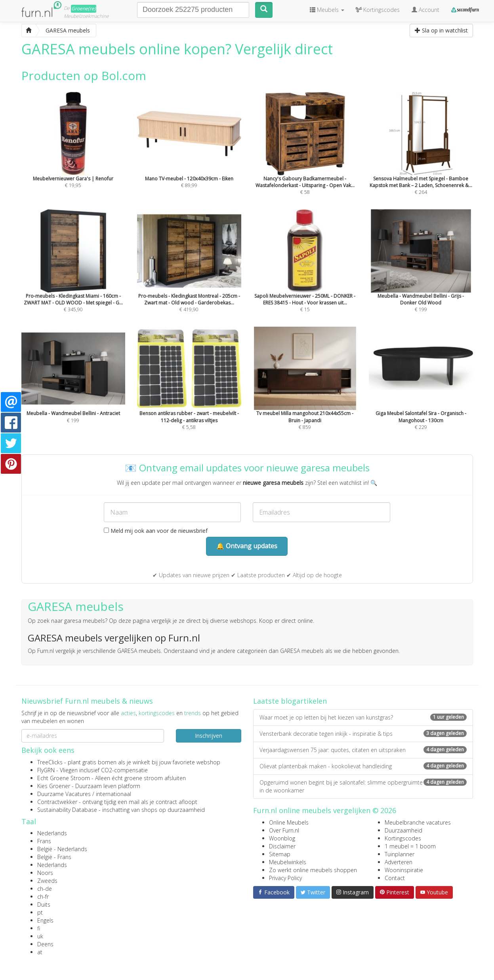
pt (40, 912)
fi (39, 928)
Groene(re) (84, 9)
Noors (45, 873)
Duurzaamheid (403, 830)
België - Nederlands (62, 849)
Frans (44, 841)
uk (40, 936)
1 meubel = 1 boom (410, 846)
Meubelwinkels (288, 862)
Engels (45, 920)
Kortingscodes (403, 838)
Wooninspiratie (404, 870)
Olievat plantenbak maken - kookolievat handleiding (363, 766)
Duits (44, 904)
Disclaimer (282, 846)
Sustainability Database (67, 810)
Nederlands (52, 833)
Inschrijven (209, 736)
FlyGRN (46, 770)
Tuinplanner (400, 854)
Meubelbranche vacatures (418, 822)
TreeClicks (50, 762)
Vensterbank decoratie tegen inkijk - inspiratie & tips (363, 734)
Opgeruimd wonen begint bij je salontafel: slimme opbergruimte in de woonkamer (363, 786)
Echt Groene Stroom (64, 778)
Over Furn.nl (284, 830)
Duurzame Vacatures (64, 794)
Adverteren (399, 862)
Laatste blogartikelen (290, 701)
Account (425, 10)
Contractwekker (57, 802)
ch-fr (43, 897)
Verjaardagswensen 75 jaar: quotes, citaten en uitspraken (363, 750)
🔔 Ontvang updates (247, 546)
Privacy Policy (285, 878)
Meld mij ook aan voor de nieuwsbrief (156, 531)
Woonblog (282, 838)
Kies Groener (54, 786)
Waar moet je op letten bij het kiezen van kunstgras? (363, 717)
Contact (395, 878)
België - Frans (54, 857)
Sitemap (280, 854)
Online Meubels (289, 822)
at (40, 952)
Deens (45, 944)
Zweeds (47, 881)
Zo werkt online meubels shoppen (313, 870)
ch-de (45, 889)
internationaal (113, 794)
